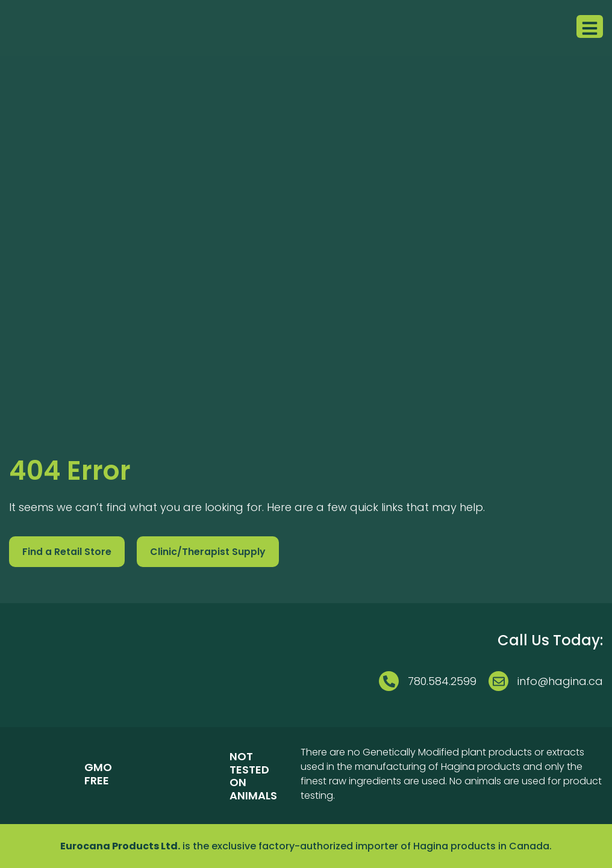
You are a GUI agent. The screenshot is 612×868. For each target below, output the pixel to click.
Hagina (431, 846)
